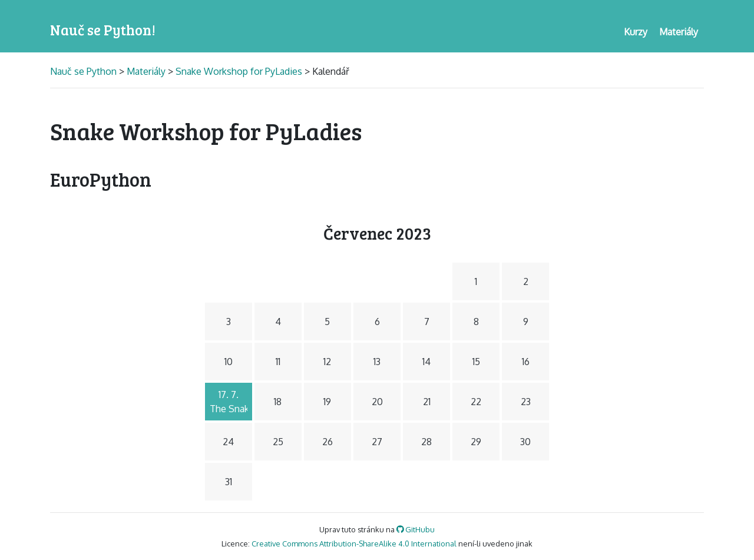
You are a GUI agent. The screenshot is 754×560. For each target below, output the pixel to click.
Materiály (146, 71)
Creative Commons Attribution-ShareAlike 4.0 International (354, 544)
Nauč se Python (85, 71)
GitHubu (416, 529)
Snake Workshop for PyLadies (239, 71)
